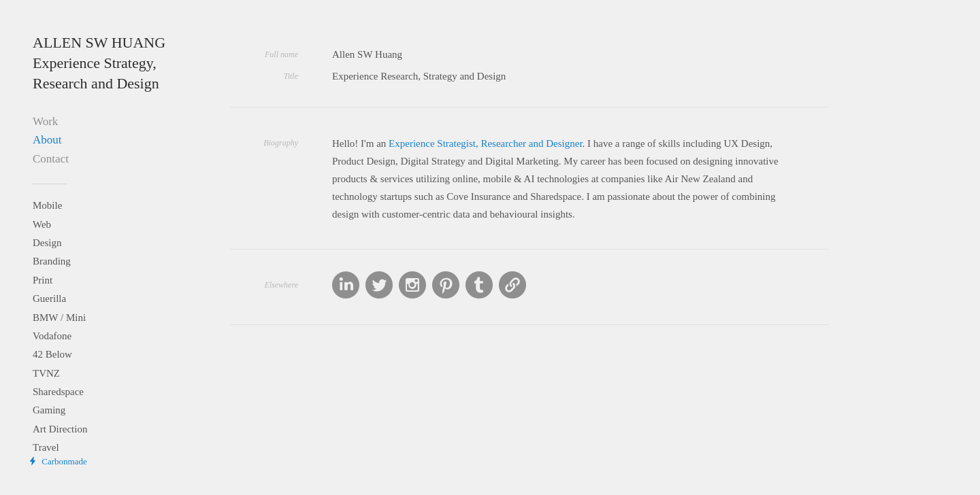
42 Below (52, 354)
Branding (52, 261)
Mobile (47, 205)
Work (45, 121)
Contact (51, 159)
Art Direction (60, 429)
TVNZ (46, 373)
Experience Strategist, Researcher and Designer (485, 143)
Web (42, 224)
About (47, 140)
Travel (46, 447)
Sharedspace (58, 392)
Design (47, 243)
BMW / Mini (59, 318)
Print (43, 280)
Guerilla (49, 298)
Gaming (49, 410)
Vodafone (52, 336)
